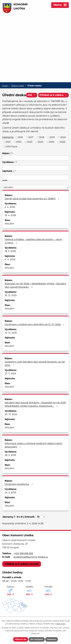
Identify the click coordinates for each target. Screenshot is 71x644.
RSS (31, 104)
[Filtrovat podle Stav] (35, 195)
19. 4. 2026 (10, 223)
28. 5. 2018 (10, 463)
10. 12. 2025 (11, 341)
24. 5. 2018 (10, 501)
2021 (8, 150)
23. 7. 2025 (10, 382)
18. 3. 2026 (10, 259)
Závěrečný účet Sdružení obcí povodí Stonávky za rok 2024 (35, 372)
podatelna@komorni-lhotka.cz (31, 565)
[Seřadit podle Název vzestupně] (13, 160)
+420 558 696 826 (23, 562)
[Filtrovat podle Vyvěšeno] (35, 176)
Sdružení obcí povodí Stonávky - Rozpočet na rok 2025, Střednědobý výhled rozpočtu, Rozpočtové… (35, 413)
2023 (30, 150)
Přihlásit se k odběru (53, 104)
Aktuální (9, 232)
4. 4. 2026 (10, 268)
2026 (63, 150)
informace (11, 155)
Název (7, 162)
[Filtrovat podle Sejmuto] (35, 186)
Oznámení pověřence (19, 492)
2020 (63, 145)
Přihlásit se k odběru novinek (22, 572)
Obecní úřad (17, 86)
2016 (20, 145)
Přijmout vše (21, 639)
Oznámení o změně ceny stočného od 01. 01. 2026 (35, 333)
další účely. (61, 624)
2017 (31, 145)
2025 (52, 150)
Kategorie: (8, 145)
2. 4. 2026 (10, 215)
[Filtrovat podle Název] (35, 166)
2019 (52, 145)
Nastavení (52, 639)
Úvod (5, 86)
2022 (19, 150)
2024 (41, 150)
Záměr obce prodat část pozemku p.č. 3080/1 (32, 207)
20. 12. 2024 (11, 423)
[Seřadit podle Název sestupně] (13, 161)
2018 (42, 145)
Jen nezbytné (37, 639)
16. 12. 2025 (11, 304)
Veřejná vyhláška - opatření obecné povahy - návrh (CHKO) (33, 249)
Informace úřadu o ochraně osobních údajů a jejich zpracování (33, 453)
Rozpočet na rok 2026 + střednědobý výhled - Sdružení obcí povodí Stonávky (35, 294)
